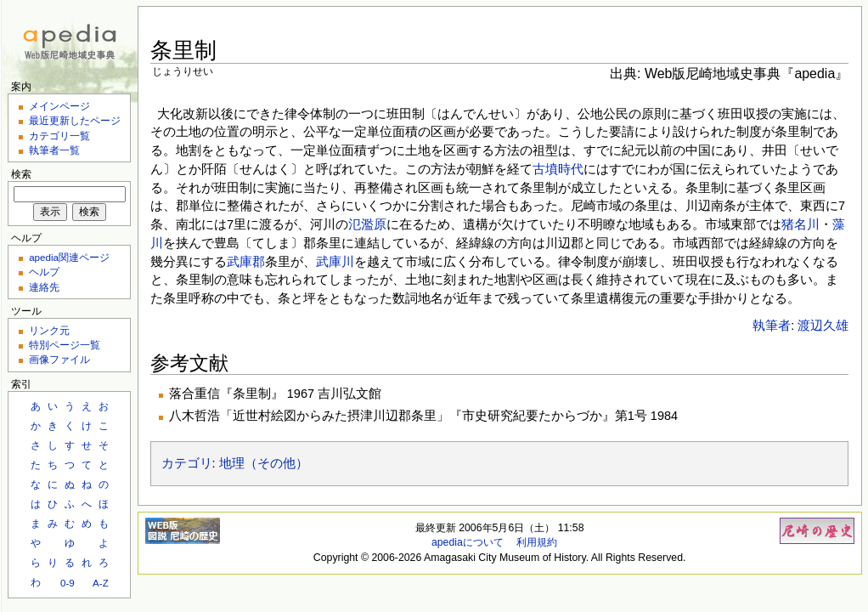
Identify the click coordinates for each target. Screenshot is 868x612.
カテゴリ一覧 (59, 136)
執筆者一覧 (54, 150)
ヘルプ (44, 272)
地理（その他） (264, 463)
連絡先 (44, 287)
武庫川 (335, 262)
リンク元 (49, 330)
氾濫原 (367, 224)
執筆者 (772, 326)
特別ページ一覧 (65, 345)
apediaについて (468, 542)
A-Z (101, 583)
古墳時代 (558, 169)
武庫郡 (246, 262)
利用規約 (537, 542)
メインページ (59, 106)
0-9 (68, 583)
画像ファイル (59, 359)
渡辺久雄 (823, 326)
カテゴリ (187, 463)
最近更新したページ (75, 120)
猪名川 (800, 224)
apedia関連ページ (69, 257)
